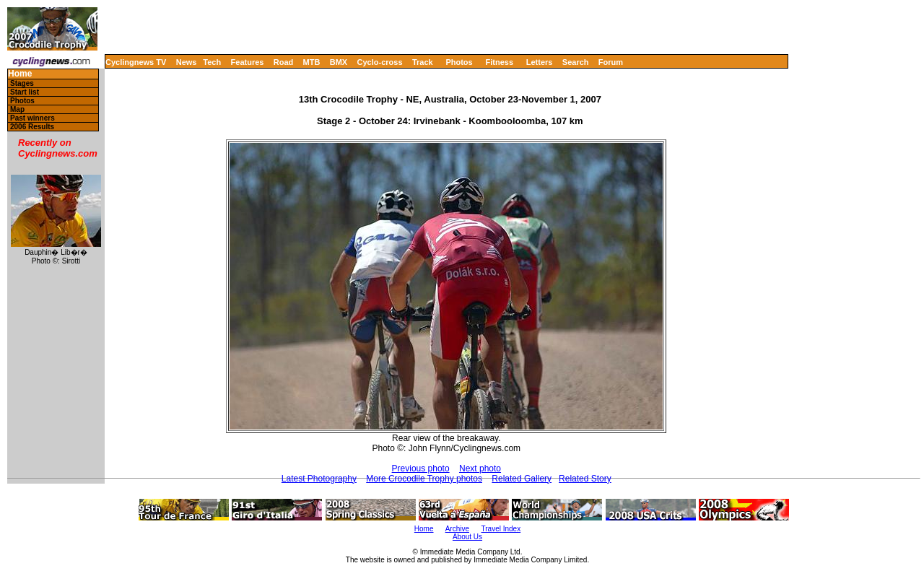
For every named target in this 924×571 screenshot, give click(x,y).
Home (20, 74)
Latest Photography (319, 479)
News (187, 62)
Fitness (499, 62)
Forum (611, 62)
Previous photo (421, 468)
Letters (540, 62)
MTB (312, 62)
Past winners (32, 118)
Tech (212, 62)
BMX (339, 62)
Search (576, 62)
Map (17, 109)
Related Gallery (522, 479)
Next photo (480, 468)
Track (423, 62)
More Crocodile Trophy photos (424, 479)
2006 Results (32, 127)
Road (284, 62)
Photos (459, 62)
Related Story (585, 479)
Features (248, 62)
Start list (25, 92)
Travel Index (501, 529)
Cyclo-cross (380, 62)
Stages (22, 83)
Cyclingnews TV (136, 62)
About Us (467, 537)
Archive (457, 529)
